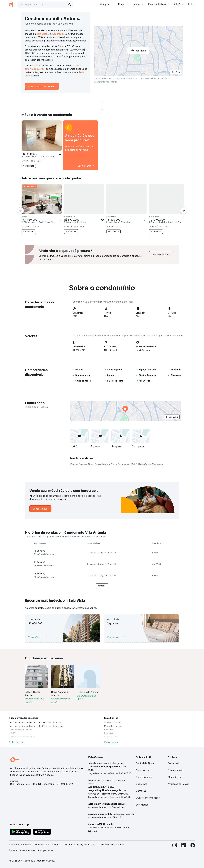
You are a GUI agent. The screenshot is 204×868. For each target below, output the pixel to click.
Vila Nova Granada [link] (113, 723)
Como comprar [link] (144, 777)
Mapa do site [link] (175, 777)
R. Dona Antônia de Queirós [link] (22, 737)
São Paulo (58, 34)
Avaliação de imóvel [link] (178, 784)
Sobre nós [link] (142, 784)
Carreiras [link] (141, 791)
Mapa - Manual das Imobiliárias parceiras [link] (31, 850)
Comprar (107, 4)
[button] (126, 411)
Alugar (123, 4)
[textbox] (45, 5)
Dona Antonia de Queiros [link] (21, 730)
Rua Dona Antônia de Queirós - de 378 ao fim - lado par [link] (35, 723)
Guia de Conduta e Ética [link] (112, 845)
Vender (138, 4)
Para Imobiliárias (159, 4)
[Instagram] (175, 849)
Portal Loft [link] (173, 763)
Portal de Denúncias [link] (20, 845)
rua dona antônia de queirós (154, 78)
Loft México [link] (142, 805)
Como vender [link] (143, 770)
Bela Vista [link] (109, 730)
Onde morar (106, 78)
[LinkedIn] (184, 849)
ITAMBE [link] (13, 733)
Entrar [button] (192, 4)
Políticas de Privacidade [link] (48, 845)
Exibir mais (16, 742)
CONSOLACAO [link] (111, 737)
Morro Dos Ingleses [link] (113, 726)
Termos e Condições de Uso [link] (80, 845)
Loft (96, 78)
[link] (80, 145)
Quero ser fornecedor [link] (148, 798)
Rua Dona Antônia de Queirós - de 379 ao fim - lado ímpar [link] (36, 726)
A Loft (179, 4)
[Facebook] (193, 849)
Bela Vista (42, 34)
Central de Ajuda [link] (145, 763)
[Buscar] (70, 5)
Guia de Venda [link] (175, 770)
